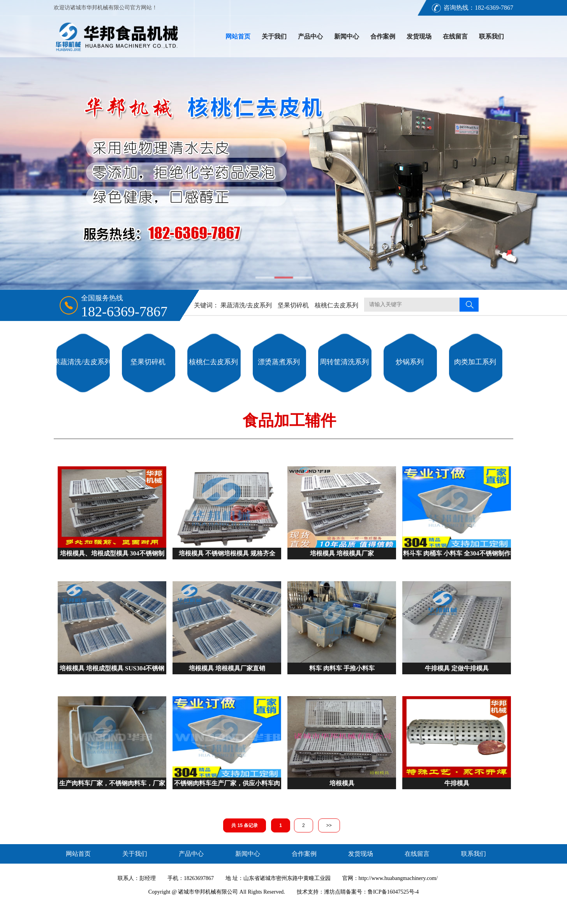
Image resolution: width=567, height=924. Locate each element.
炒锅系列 (410, 362)
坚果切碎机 (293, 305)
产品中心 (310, 36)
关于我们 (274, 36)
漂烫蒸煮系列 (279, 362)
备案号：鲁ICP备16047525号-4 (382, 892)
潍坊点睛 (335, 892)
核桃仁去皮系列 (336, 305)
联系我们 (491, 36)
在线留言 (455, 36)
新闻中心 (347, 36)
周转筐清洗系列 (344, 362)
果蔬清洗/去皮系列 (246, 305)
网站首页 (238, 36)
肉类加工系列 (475, 362)
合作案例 (383, 36)
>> (329, 825)
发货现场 (419, 36)
